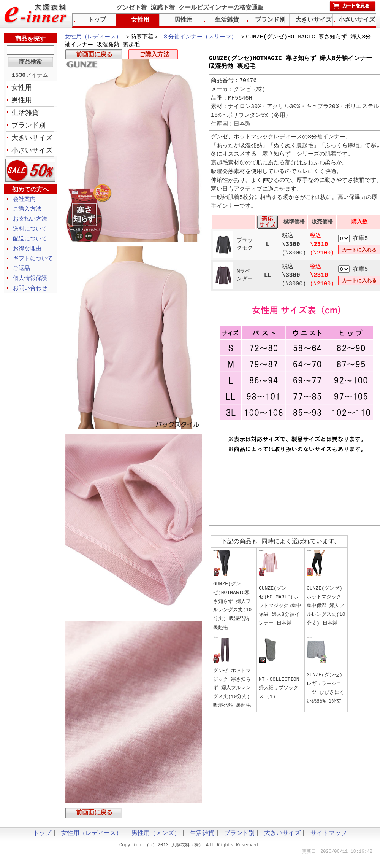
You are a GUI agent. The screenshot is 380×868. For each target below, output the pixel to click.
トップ (97, 20)
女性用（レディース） (93, 37)
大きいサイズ (32, 140)
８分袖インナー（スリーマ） (200, 37)
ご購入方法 (154, 56)
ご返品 (21, 274)
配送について (30, 243)
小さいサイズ (32, 153)
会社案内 (24, 202)
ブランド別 (28, 127)
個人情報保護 (30, 285)
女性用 (22, 89)
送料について (30, 233)
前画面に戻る (94, 56)
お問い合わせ (30, 295)
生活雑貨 (25, 114)
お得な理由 (27, 254)
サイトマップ (329, 836)
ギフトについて (33, 264)
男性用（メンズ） (156, 836)
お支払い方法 (30, 223)
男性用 (22, 102)
